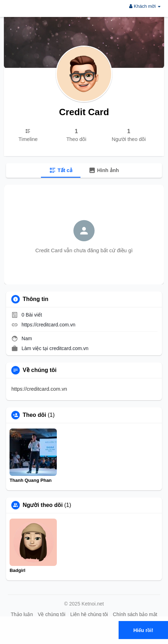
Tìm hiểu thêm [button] (73, 639)
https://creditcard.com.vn (49, 325)
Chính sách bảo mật (135, 614)
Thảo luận (22, 614)
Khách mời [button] (145, 6)
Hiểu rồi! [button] (143, 630)
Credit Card (84, 112)
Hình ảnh (104, 170)
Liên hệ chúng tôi (89, 614)
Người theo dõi (43, 505)
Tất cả (61, 170)
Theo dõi (34, 415)
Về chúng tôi (52, 614)
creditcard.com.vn (69, 348)
